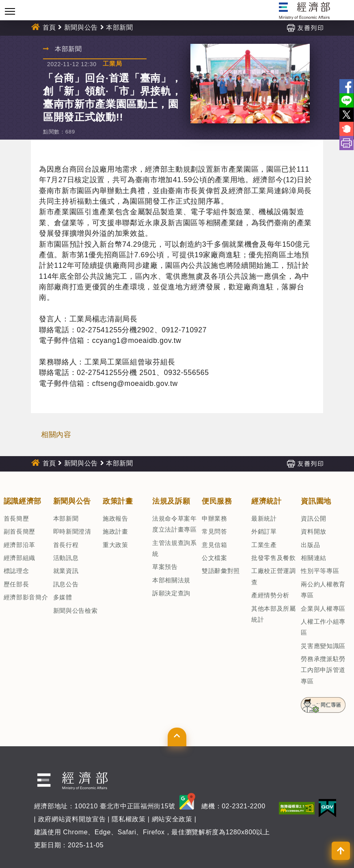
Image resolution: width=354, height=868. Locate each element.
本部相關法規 (171, 580)
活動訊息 (66, 558)
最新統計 (264, 518)
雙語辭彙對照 (221, 571)
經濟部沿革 (19, 545)
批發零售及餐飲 (274, 558)
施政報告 (115, 518)
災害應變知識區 (323, 646)
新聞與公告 (81, 27)
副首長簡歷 (19, 531)
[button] (177, 737)
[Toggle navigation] (10, 11)
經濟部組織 (19, 558)
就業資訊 (66, 571)
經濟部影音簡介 (26, 597)
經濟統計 (267, 501)
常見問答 (215, 531)
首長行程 (66, 545)
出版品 (310, 545)
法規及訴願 (171, 501)
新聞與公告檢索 (76, 611)
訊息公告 (66, 584)
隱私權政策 (128, 819)
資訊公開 (314, 518)
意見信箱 (215, 545)
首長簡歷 (16, 518)
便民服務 (217, 501)
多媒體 (63, 597)
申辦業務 (215, 518)
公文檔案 (215, 558)
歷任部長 (16, 584)
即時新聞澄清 (72, 531)
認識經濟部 (23, 501)
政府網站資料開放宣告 (72, 819)
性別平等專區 (320, 571)
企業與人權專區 (323, 608)
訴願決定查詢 (171, 593)
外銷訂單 (264, 531)
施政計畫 (115, 531)
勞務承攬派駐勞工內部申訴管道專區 (323, 670)
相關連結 (314, 558)
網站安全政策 (172, 819)
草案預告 (165, 567)
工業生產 (264, 545)
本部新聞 (120, 27)
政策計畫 (118, 501)
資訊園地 (316, 501)
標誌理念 (16, 571)
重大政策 (115, 545)
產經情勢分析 (270, 595)
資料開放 (314, 531)
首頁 (49, 27)
